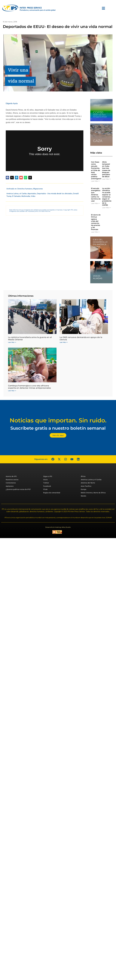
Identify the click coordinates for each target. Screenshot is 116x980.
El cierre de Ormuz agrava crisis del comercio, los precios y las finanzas (96, 222)
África (83, 476)
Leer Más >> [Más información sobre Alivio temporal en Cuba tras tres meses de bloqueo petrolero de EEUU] (106, 179)
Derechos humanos (25, 189)
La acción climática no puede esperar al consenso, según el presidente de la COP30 (107, 197)
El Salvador (16, 196)
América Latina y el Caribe (17, 194)
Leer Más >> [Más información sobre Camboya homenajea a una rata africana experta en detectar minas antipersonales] (12, 391)
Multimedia (26, 196)
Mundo (84, 496)
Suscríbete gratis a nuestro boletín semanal (58, 428)
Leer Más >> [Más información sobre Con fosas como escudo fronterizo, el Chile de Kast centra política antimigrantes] (95, 181)
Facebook (47, 486)
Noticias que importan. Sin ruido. (58, 420)
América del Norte (88, 483)
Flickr (45, 489)
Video (33, 196)
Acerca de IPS (11, 476)
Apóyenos (10, 486)
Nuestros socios (12, 480)
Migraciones (38, 189)
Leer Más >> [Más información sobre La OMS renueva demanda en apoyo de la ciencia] (64, 342)
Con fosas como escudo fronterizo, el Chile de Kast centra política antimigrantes (97, 170)
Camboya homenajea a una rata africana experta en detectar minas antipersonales (29, 387)
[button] (7, 178)
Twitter (46, 483)
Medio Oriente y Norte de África (93, 493)
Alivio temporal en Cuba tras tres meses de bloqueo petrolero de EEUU (106, 169)
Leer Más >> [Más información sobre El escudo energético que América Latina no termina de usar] (95, 203)
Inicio (45, 480)
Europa (84, 489)
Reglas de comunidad (52, 493)
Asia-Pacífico (86, 486)
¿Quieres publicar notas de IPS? (18, 489)
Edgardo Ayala (12, 103)
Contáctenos (11, 483)
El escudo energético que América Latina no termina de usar (96, 195)
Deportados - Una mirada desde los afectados (55, 194)
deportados (32, 194)
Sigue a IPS (48, 476)
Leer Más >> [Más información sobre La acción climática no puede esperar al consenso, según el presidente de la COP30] (106, 208)
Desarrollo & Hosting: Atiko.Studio (58, 527)
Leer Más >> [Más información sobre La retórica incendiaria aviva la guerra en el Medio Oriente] (12, 342)
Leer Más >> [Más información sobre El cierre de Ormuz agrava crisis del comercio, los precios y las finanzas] (95, 232)
